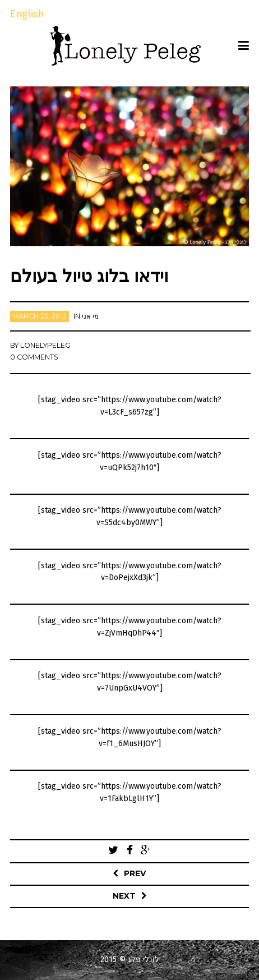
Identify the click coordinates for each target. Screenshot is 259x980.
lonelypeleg (45, 345)
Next (124, 896)
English (27, 14)
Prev (135, 873)
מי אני (90, 316)
